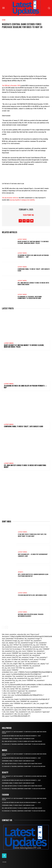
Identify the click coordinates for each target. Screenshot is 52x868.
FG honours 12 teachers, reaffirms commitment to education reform (30, 297)
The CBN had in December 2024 (11, 85)
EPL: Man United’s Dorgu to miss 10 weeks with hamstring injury (33, 284)
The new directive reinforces (10, 198)
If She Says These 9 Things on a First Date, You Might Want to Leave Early (32, 535)
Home (4, 20)
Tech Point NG (28, 215)
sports (21, 572)
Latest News (22, 239)
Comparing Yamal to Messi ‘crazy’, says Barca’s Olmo (34, 270)
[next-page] (6, 627)
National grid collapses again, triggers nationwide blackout (31, 615)
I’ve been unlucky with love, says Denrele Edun (32, 595)
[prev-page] (3, 627)
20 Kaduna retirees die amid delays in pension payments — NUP (33, 256)
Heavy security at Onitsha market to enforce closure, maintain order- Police (33, 242)
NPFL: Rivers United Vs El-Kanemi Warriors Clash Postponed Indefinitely (33, 575)
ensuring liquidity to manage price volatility (22, 200)
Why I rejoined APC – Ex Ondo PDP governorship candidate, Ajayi (33, 555)
